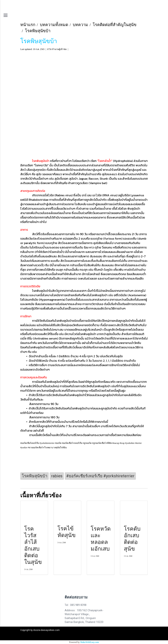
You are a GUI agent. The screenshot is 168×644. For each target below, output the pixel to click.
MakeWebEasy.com (90, 642)
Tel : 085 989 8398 (76, 605)
